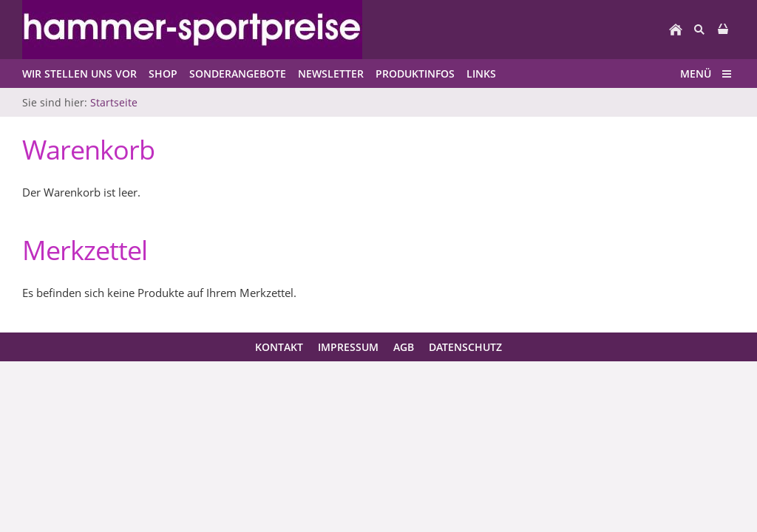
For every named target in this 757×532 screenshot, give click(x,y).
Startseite (114, 102)
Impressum (348, 347)
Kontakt (279, 347)
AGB (404, 347)
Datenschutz (465, 347)
